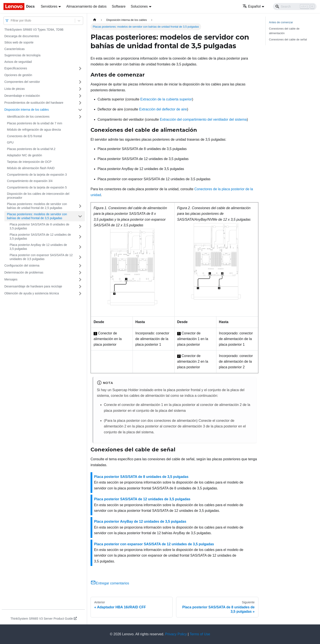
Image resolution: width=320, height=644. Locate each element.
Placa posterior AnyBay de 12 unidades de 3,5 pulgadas (38, 247)
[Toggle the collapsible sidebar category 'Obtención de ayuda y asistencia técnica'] (80, 294)
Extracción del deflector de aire (163, 109)
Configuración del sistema (22, 265)
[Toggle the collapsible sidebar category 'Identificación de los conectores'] (80, 117)
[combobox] (11, 21)
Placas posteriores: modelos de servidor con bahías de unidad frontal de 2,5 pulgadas (37, 206)
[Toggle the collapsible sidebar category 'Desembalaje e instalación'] (80, 96)
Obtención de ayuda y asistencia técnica (32, 293)
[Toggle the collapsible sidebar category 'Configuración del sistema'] (80, 266)
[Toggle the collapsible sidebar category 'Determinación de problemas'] (80, 273)
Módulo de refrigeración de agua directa (34, 130)
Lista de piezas (14, 89)
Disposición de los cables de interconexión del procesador (38, 196)
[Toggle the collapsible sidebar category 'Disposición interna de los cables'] (80, 110)
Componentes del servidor (22, 82)
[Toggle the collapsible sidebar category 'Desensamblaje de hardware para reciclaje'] (80, 287)
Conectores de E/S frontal (24, 136)
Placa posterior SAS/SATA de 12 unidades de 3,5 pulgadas (40, 237)
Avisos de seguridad (18, 62)
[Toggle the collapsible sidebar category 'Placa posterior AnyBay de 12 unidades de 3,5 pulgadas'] (80, 247)
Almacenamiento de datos (86, 6)
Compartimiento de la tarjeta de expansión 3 (37, 175)
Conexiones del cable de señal (288, 39)
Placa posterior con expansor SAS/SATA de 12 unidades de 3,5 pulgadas (41, 257)
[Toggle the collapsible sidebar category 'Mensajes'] (80, 280)
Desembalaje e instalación (22, 96)
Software (119, 6)
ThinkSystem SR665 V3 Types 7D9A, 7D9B (34, 30)
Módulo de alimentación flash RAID (31, 168)
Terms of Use (200, 634)
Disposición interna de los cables (27, 110)
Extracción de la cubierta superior (166, 99)
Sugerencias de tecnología (22, 55)
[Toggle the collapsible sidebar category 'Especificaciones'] (80, 68)
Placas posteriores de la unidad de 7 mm (35, 123)
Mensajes (11, 279)
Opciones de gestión (18, 75)
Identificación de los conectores (28, 117)
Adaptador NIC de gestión (24, 155)
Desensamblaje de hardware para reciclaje (33, 286)
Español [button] (252, 6)
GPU (10, 142)
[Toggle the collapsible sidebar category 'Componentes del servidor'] (80, 82)
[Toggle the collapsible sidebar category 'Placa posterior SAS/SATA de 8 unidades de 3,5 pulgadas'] (80, 226)
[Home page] (95, 20)
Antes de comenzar (281, 22)
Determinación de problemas (24, 272)
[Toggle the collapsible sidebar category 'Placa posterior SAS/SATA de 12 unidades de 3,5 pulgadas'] (80, 237)
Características (14, 49)
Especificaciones (16, 68)
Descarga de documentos (22, 36)
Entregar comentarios (110, 583)
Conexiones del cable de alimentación (284, 31)
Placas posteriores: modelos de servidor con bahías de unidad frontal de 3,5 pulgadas (37, 216)
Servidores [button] (49, 6)
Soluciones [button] (139, 6)
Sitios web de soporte (19, 42)
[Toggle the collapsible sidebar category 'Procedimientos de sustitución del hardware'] (80, 103)
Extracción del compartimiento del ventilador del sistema (203, 119)
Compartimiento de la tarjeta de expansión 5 (37, 187)
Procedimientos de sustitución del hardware (34, 103)
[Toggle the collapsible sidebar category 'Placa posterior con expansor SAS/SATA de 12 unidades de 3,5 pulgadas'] (80, 257)
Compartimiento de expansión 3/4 (30, 181)
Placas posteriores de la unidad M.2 (31, 149)
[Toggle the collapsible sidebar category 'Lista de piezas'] (80, 89)
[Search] (295, 7)
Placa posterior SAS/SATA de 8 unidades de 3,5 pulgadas (39, 226)
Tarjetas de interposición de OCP (29, 162)
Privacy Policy (176, 634)
